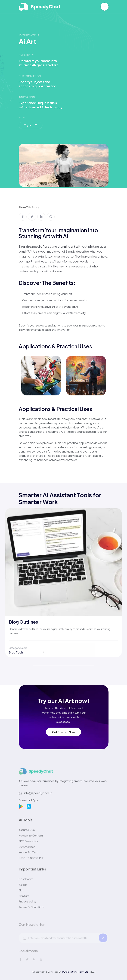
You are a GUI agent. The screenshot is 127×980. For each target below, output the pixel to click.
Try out (31, 125)
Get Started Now (63, 732)
